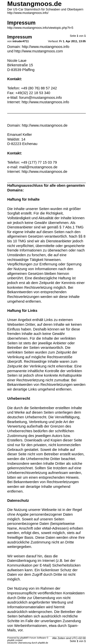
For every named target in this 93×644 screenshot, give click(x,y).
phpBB (24, 638)
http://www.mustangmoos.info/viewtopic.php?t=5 (40, 28)
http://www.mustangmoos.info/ (28, 13)
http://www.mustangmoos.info (46, 47)
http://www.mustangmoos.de (45, 125)
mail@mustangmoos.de (38, 167)
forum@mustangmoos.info (40, 98)
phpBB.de (43, 643)
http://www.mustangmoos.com (39, 51)
